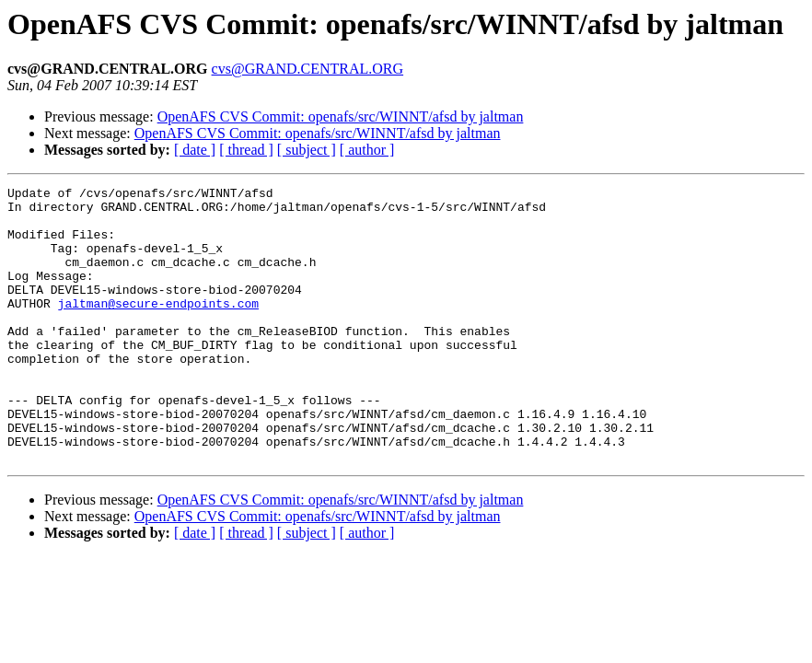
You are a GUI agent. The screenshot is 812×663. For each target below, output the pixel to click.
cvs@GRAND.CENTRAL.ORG (308, 69)
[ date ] (195, 150)
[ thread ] (246, 150)
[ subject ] (307, 150)
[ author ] (367, 150)
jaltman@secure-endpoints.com (158, 328)
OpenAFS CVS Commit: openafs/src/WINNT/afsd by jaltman (341, 116)
